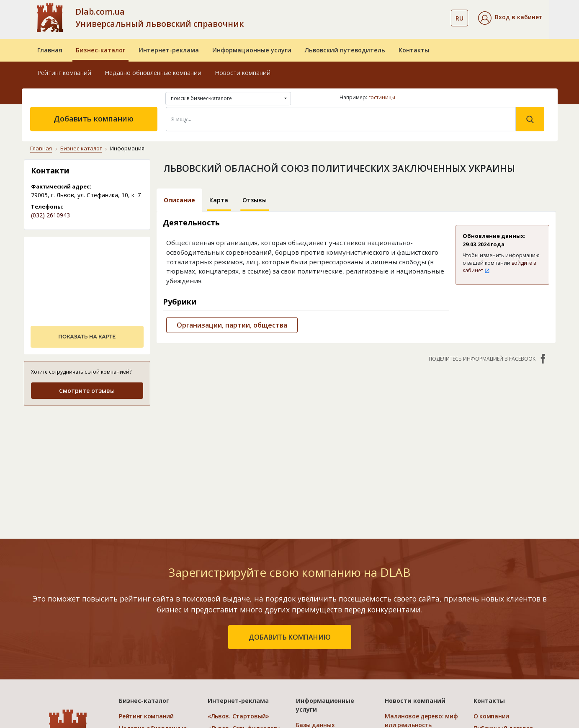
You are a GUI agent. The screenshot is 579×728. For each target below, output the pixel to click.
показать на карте (87, 337)
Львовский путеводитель (345, 50)
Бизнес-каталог (100, 50)
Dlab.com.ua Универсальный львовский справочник (160, 18)
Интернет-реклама (169, 50)
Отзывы (255, 200)
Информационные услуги (252, 50)
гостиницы (382, 97)
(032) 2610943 (50, 215)
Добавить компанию (94, 119)
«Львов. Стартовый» (238, 716)
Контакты (414, 50)
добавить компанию (290, 637)
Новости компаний (243, 73)
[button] (510, 18)
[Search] (341, 119)
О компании (491, 716)
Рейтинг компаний (64, 73)
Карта (219, 200)
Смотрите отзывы (87, 391)
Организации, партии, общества (232, 325)
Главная (50, 50)
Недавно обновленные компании (153, 73)
